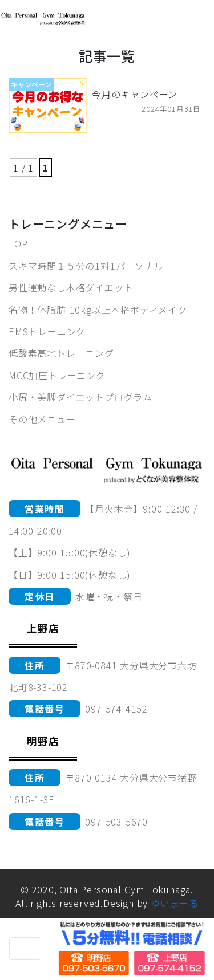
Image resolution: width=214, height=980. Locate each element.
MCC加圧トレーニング (57, 375)
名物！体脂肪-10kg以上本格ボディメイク (98, 310)
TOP (18, 243)
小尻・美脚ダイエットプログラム (80, 397)
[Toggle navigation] (25, 949)
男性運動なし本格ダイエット (71, 287)
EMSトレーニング (47, 331)
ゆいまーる (175, 903)
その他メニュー (42, 419)
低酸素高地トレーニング (61, 353)
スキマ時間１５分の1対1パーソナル (86, 266)
